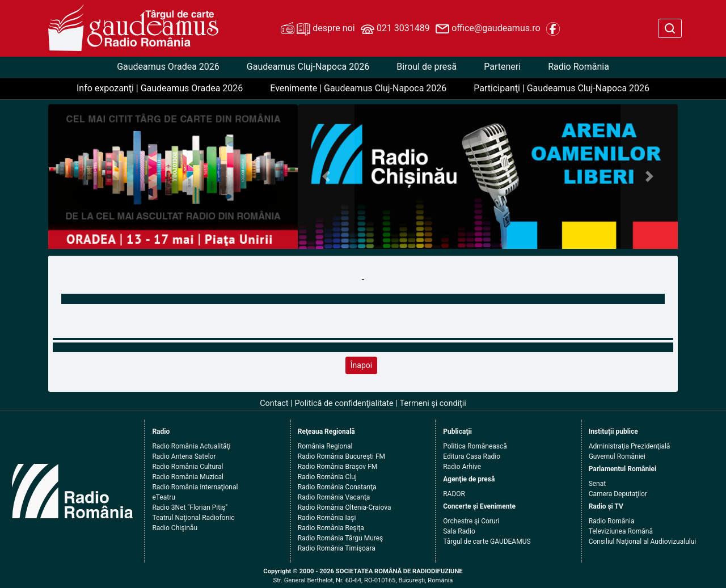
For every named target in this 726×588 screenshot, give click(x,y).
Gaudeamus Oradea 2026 (168, 67)
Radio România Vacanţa (334, 497)
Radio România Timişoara (337, 548)
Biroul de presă (427, 67)
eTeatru (163, 497)
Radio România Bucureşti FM (341, 456)
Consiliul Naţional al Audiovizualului (643, 542)
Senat (598, 484)
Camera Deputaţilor (618, 494)
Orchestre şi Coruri (471, 521)
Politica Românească (475, 446)
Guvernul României (617, 456)
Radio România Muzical (187, 477)
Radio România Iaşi (327, 518)
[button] (326, 177)
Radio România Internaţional (195, 487)
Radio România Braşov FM (337, 467)
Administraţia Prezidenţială (630, 446)
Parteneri (502, 67)
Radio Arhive (462, 467)
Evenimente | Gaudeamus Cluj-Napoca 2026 (358, 88)
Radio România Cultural (187, 467)
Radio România (579, 67)
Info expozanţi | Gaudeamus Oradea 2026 (160, 88)
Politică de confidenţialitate (344, 403)
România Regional (325, 446)
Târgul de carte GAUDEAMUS (487, 542)
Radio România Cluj (327, 477)
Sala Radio (459, 531)
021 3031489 (395, 29)
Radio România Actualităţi (191, 446)
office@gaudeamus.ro (488, 29)
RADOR (454, 494)
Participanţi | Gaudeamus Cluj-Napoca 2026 (562, 88)
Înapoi (361, 365)
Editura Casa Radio (472, 456)
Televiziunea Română (621, 531)
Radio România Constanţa (337, 487)
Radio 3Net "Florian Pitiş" (190, 507)
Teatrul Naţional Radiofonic (193, 518)
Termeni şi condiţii (433, 403)
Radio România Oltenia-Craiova (345, 507)
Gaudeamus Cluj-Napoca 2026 (308, 67)
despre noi (318, 29)
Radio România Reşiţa (331, 528)
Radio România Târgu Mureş (340, 538)
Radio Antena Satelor (184, 456)
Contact (274, 403)
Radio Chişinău (175, 528)
